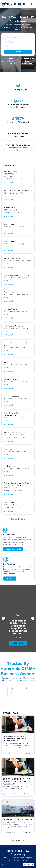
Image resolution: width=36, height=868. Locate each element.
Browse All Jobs (18, 519)
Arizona (11, 193)
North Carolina (14, 210)
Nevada (12, 261)
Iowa (11, 244)
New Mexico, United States (18, 505)
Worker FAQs (10, 862)
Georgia (12, 382)
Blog (19, 862)
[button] (32, 149)
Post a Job (10, 578)
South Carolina (14, 488)
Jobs (6, 859)
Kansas (11, 418)
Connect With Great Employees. (28, 61)
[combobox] (18, 42)
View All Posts (18, 760)
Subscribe (18, 806)
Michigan (12, 278)
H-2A (5, 176)
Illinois (11, 227)
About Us (13, 859)
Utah (11, 365)
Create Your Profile (13, 549)
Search (18, 52)
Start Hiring (10, 848)
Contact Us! (26, 848)
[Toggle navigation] (33, 4)
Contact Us (27, 862)
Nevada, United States (16, 435)
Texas (11, 328)
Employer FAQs (25, 859)
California (12, 176)
